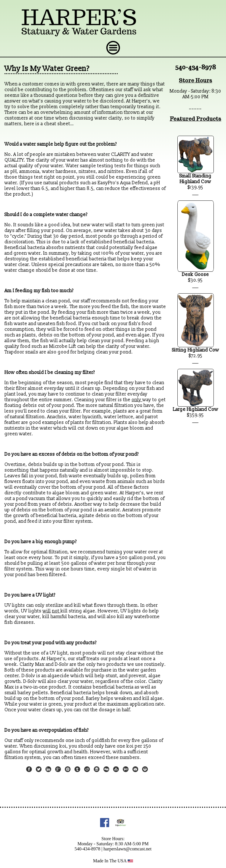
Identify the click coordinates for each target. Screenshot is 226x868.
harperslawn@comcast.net (127, 849)
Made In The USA (113, 861)
